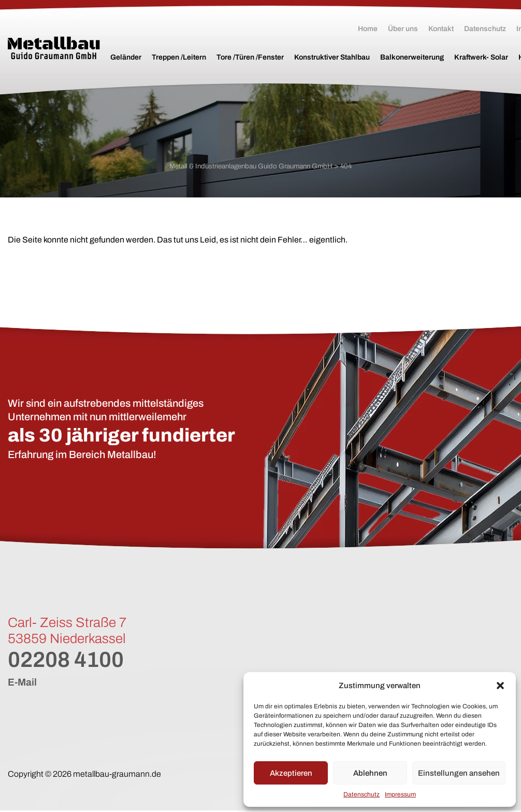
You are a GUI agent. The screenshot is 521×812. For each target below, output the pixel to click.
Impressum (400, 794)
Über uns (403, 29)
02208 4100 (71, 660)
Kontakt (441, 29)
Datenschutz (361, 794)
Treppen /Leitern (179, 57)
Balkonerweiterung (412, 57)
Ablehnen (370, 773)
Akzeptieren (291, 773)
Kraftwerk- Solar (481, 57)
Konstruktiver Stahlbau (332, 57)
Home (368, 29)
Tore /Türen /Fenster (250, 57)
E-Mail (23, 683)
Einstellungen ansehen (459, 773)
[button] (500, 686)
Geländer (126, 57)
